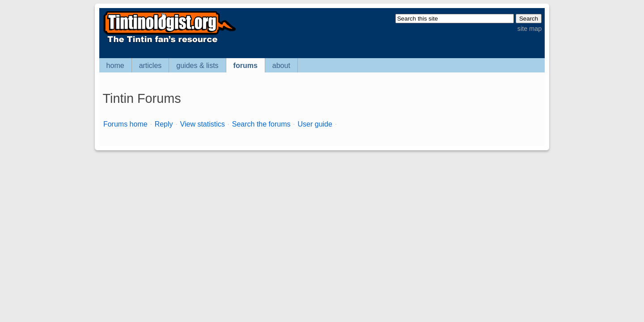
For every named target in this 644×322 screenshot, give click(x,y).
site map (530, 29)
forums (246, 66)
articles (150, 66)
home (115, 66)
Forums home (125, 124)
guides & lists (197, 66)
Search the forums (261, 124)
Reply (164, 124)
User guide (315, 124)
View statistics (203, 124)
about (281, 66)
